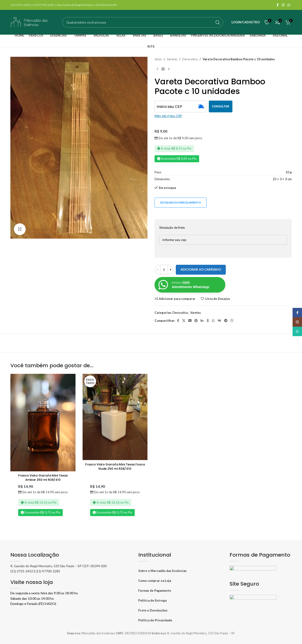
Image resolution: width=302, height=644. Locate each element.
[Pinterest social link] (196, 321)
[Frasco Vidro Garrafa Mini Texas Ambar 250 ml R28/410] (43, 422)
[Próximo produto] (169, 69)
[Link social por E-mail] (190, 321)
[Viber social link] (232, 321)
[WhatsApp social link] (289, 5)
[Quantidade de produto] (164, 270)
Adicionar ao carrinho (201, 269)
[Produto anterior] (157, 69)
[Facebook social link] (277, 5)
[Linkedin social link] (202, 321)
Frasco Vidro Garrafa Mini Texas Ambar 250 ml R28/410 (43, 478)
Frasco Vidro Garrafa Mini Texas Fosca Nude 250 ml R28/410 (115, 467)
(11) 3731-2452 (22, 571)
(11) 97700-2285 (48, 571)
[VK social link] (219, 321)
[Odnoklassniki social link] (208, 321)
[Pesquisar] (143, 22)
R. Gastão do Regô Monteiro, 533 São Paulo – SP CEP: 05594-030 (59, 566)
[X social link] (184, 321)
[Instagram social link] (283, 5)
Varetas (172, 59)
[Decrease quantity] (157, 270)
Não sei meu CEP (168, 116)
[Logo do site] (29, 22)
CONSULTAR (221, 106)
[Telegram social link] (226, 321)
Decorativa (190, 59)
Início (158, 59)
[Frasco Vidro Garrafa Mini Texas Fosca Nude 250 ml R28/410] (115, 417)
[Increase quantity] (170, 270)
